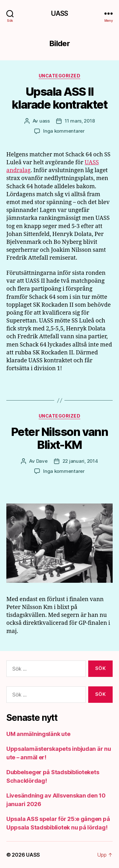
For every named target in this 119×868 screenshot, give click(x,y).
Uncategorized (60, 76)
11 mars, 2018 (80, 121)
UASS (60, 13)
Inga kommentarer (64, 131)
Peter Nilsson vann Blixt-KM (60, 438)
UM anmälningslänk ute (38, 734)
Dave (42, 461)
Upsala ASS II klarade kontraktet (60, 98)
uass (45, 121)
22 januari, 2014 (80, 461)
